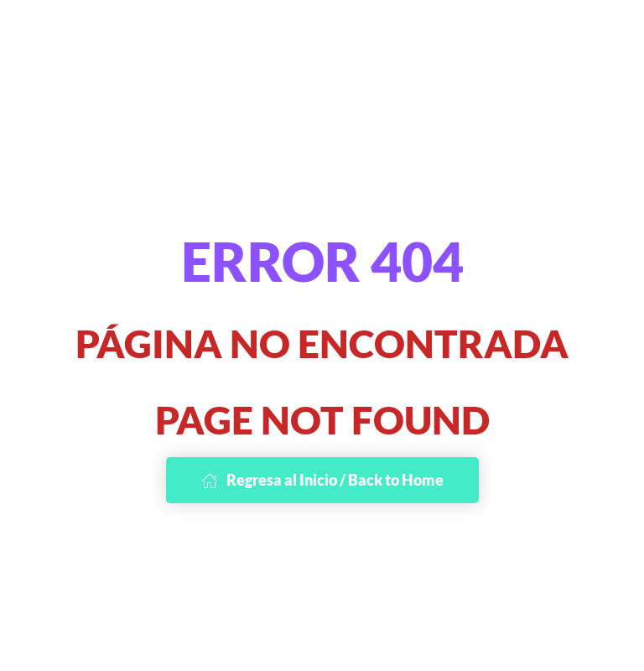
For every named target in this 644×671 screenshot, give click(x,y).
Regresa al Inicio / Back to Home (322, 480)
